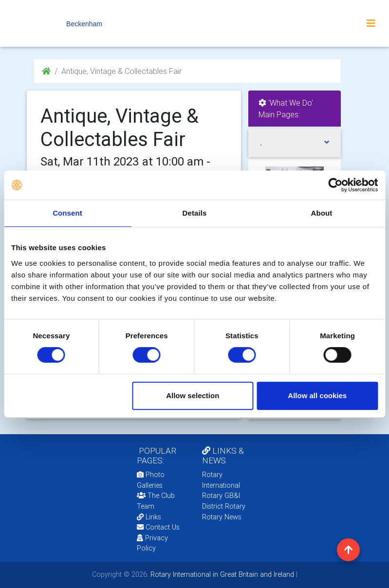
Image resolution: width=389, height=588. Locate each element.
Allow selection (193, 395)
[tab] (295, 143)
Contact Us (158, 527)
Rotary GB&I (221, 496)
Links (149, 517)
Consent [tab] (67, 213)
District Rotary (224, 506)
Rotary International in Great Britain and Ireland (221, 574)
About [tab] (322, 213)
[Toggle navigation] (371, 23)
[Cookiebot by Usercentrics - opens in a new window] (335, 185)
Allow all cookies (317, 395)
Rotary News (222, 517)
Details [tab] (195, 213)
